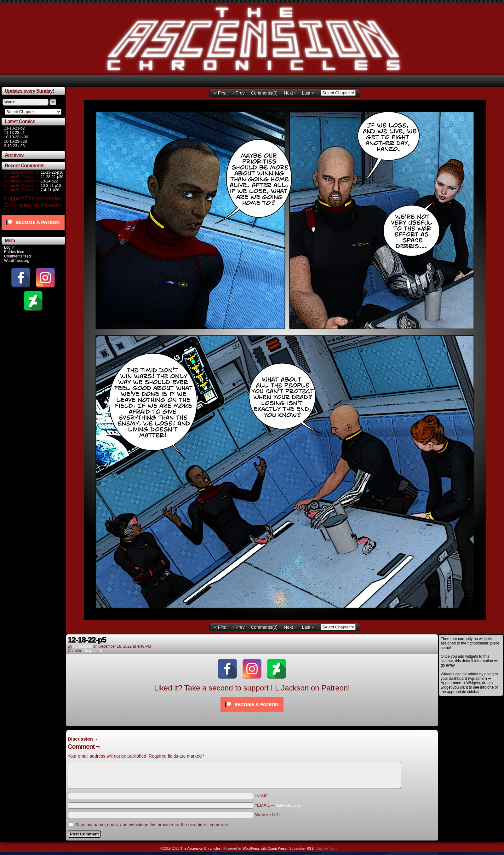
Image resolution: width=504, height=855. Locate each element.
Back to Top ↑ (327, 848)
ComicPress (277, 848)
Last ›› (308, 93)
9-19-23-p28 (14, 146)
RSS (310, 848)
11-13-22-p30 (52, 172)
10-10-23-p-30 (16, 137)
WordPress (251, 848)
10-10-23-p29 (15, 142)
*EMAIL (278, 805)
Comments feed (17, 256)
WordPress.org (17, 261)
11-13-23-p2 (14, 128)
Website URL (268, 815)
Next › (290, 93)
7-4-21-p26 (50, 190)
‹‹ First (220, 93)
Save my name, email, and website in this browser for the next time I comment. (152, 825)
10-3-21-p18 (51, 186)
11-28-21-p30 (52, 177)
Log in (9, 247)
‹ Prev (239, 93)
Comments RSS (422, 733)
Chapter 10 (92, 651)
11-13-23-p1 (14, 133)
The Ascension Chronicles (200, 848)
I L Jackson (83, 646)
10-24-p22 (49, 181)
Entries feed (14, 252)
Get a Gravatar (288, 806)
